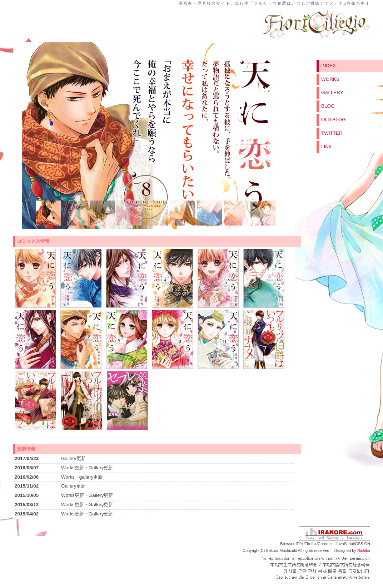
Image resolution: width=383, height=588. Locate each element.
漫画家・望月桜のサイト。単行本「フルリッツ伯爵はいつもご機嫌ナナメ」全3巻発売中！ (274, 3)
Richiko (364, 550)
